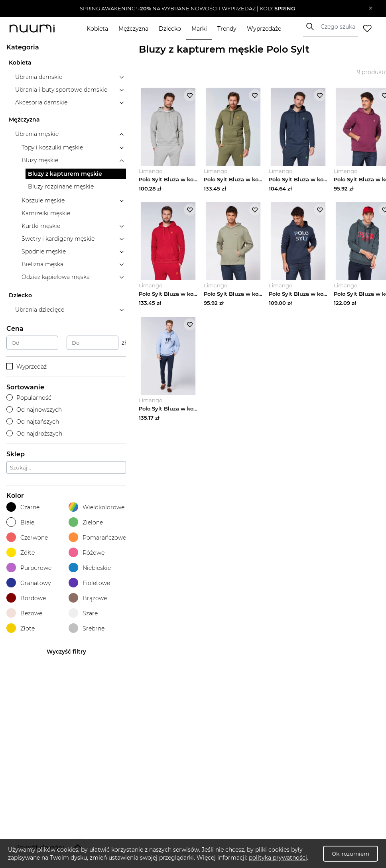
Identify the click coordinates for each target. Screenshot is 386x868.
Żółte (21, 553)
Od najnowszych (34, 410)
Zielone (86, 522)
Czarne (23, 507)
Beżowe (24, 613)
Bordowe (26, 598)
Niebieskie (90, 568)
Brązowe (88, 598)
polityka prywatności (278, 858)
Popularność (29, 398)
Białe (20, 522)
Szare (83, 613)
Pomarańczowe (97, 537)
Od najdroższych (34, 434)
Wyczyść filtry (66, 652)
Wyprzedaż (27, 367)
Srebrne (87, 628)
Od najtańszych (33, 422)
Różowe (87, 553)
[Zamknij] (371, 8)
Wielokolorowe (96, 507)
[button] (187, 8)
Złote (21, 628)
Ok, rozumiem (351, 854)
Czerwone (27, 537)
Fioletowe (89, 583)
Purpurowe (29, 568)
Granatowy (29, 583)
